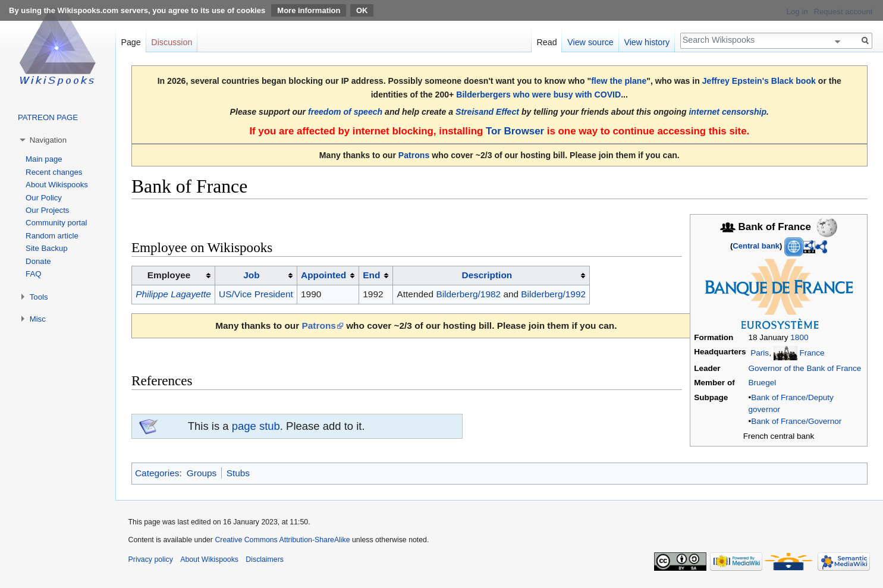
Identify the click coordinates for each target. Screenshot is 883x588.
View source (590, 42)
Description (487, 275)
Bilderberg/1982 (468, 294)
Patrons (414, 155)
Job (251, 275)
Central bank (756, 246)
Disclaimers (265, 559)
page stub (256, 426)
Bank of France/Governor (796, 421)
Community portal (56, 223)
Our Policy (44, 198)
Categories (157, 473)
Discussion (172, 42)
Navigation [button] (48, 140)
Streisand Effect (487, 112)
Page (131, 42)
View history (647, 42)
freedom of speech (345, 112)
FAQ (33, 274)
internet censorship (728, 112)
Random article (52, 236)
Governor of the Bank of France (805, 368)
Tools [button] (39, 297)
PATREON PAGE (48, 117)
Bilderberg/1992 (553, 294)
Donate (38, 261)
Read (546, 42)
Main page (44, 159)
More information (309, 10)
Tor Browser (515, 131)
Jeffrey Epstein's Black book (759, 81)
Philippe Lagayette (173, 294)
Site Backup (46, 248)
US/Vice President (256, 294)
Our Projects (47, 210)
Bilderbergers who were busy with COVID (538, 95)
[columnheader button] (256, 276)
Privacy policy (151, 559)
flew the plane (619, 81)
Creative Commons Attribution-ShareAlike (282, 540)
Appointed (323, 275)
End (371, 275)
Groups (202, 473)
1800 (799, 337)
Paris (760, 353)
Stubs (238, 473)
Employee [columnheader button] (169, 275)
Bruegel (763, 383)
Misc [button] (38, 319)
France (812, 353)
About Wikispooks (57, 185)
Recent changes (54, 172)
